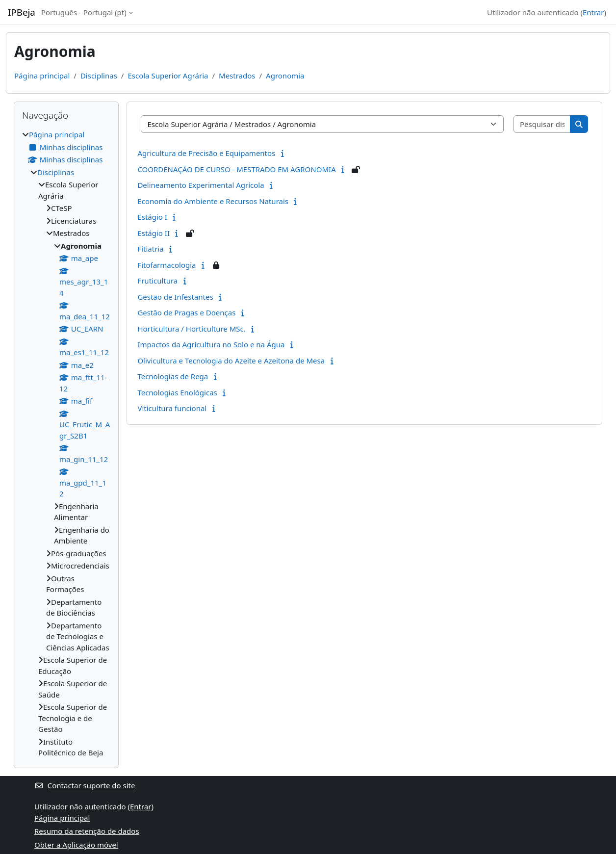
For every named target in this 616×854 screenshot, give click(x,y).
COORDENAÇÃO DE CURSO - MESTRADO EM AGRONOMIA (236, 169)
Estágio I (152, 217)
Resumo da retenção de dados (87, 831)
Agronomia (285, 76)
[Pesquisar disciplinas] (542, 124)
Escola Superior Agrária (168, 76)
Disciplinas (99, 76)
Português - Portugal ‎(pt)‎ (84, 12)
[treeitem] (66, 444)
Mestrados (237, 76)
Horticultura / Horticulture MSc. (191, 329)
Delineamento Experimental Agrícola (201, 185)
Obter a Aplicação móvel (76, 845)
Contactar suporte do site (85, 785)
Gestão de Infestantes (175, 297)
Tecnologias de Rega (173, 376)
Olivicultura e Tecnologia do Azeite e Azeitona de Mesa (231, 361)
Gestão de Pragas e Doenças (186, 312)
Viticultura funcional (172, 408)
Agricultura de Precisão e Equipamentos (206, 153)
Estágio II (154, 233)
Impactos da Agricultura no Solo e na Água (211, 344)
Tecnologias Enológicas (177, 392)
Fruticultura (157, 281)
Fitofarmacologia (167, 265)
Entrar (593, 12)
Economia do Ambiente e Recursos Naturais (213, 201)
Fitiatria (150, 249)
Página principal (42, 76)
